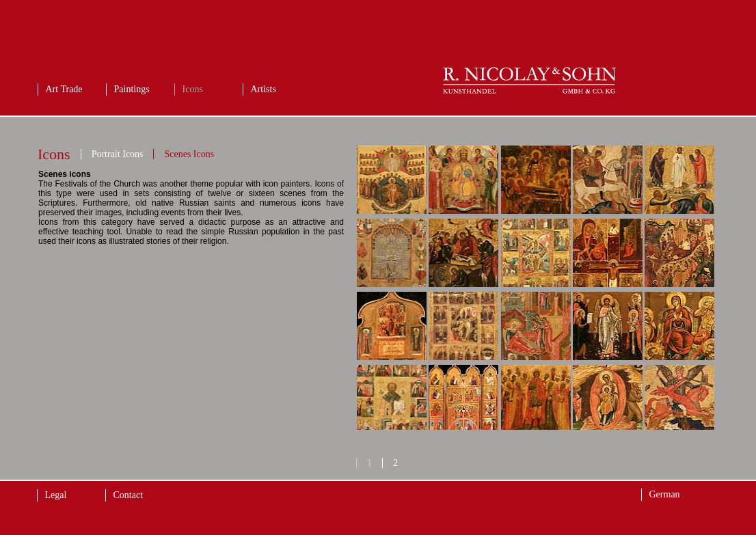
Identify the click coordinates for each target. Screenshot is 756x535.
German (665, 494)
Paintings (132, 89)
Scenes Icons (189, 154)
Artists (264, 89)
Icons (193, 89)
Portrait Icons (118, 154)
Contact (129, 495)
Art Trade (64, 89)
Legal (56, 495)
